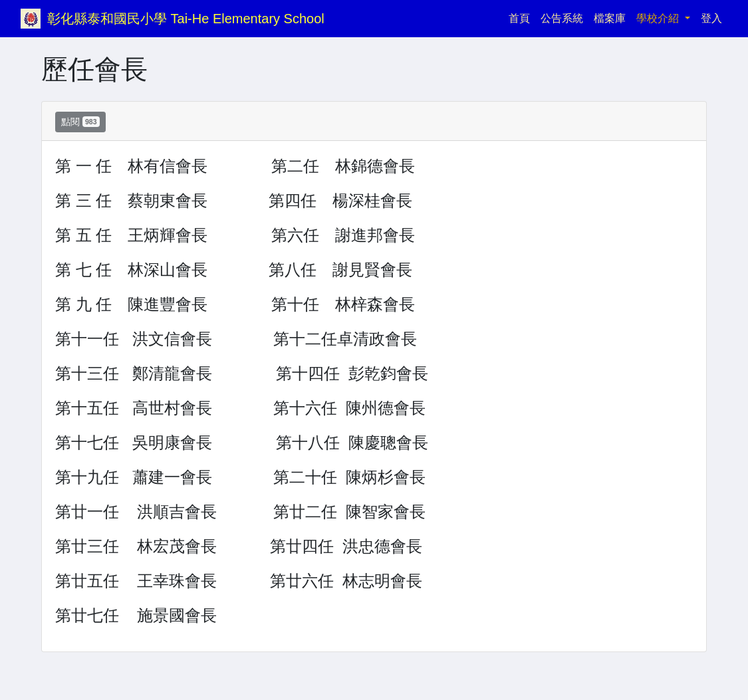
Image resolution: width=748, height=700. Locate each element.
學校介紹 (659, 18)
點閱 (80, 122)
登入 (711, 18)
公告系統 (562, 18)
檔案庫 (610, 18)
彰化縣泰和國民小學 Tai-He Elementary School (186, 19)
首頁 (522, 17)
